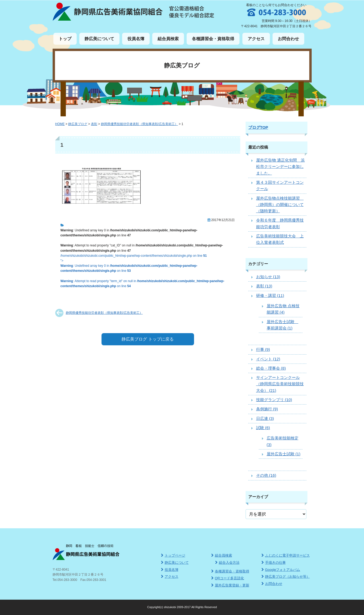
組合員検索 (168, 39)
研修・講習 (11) (270, 295)
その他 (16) (266, 475)
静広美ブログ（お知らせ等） (286, 577)
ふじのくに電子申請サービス (286, 555)
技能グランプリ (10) (274, 400)
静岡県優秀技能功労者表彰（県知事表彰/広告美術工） (104, 313)
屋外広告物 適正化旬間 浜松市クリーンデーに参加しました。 (280, 167)
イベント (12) (268, 359)
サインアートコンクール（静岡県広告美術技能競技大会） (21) (280, 384)
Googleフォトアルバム (281, 570)
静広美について (99, 39)
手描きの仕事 (274, 563)
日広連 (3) (265, 418)
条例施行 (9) (267, 409)
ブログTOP (258, 127)
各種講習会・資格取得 (213, 39)
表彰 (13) (264, 286)
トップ (65, 39)
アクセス (256, 39)
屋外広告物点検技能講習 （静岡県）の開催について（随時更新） (280, 205)
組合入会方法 (227, 563)
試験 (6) (263, 428)
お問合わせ (288, 39)
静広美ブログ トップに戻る (148, 339)
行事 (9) (263, 349)
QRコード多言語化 (228, 578)
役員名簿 (136, 39)
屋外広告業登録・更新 (230, 585)
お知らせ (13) (268, 277)
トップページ (173, 555)
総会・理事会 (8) (271, 368)
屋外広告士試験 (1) (284, 454)
